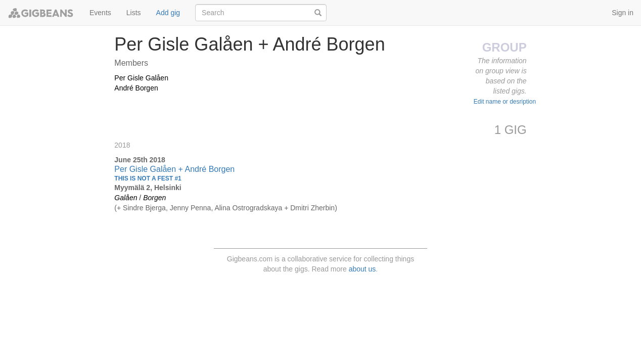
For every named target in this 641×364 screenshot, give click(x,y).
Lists (134, 13)
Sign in (623, 13)
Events (100, 13)
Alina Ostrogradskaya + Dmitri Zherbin (274, 208)
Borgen (154, 198)
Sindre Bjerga (144, 208)
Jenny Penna (191, 208)
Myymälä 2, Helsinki (148, 188)
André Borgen (136, 88)
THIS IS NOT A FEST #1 (148, 178)
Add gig (168, 13)
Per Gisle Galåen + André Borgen (174, 169)
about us (362, 269)
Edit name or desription (505, 102)
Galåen (126, 198)
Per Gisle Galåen (141, 78)
